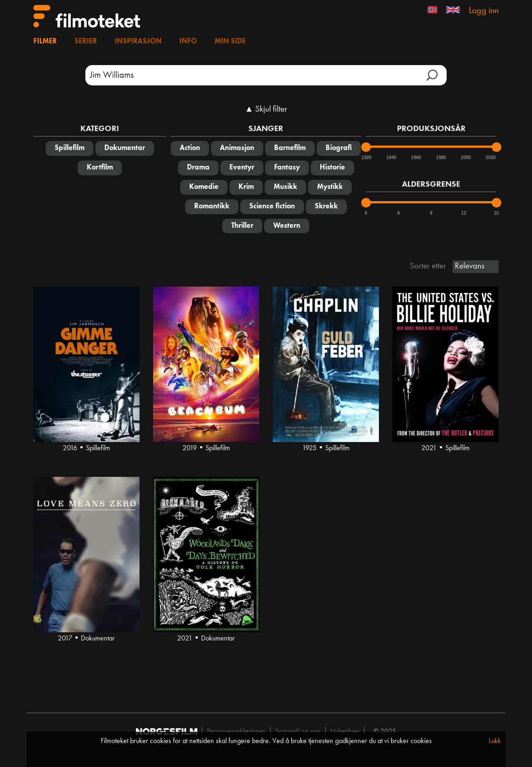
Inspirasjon (138, 42)
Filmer (45, 42)
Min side (230, 42)
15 (497, 213)
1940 (391, 158)
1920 (366, 158)
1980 (440, 158)
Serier (86, 42)
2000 (465, 158)
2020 (490, 158)
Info (188, 42)
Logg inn (484, 11)
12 (464, 213)
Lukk (495, 741)
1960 (415, 158)
